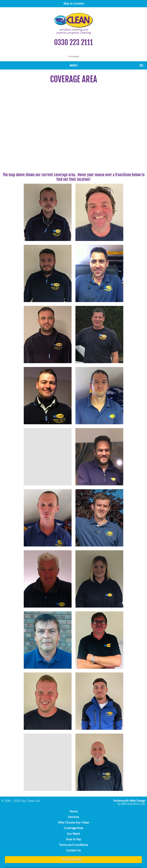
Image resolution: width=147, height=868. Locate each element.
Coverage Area (73, 828)
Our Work (73, 834)
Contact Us (73, 850)
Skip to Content (74, 4)
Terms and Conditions (73, 845)
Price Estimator (72, 860)
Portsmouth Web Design (129, 801)
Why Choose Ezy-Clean (73, 823)
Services (73, 817)
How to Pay (73, 839)
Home (73, 811)
